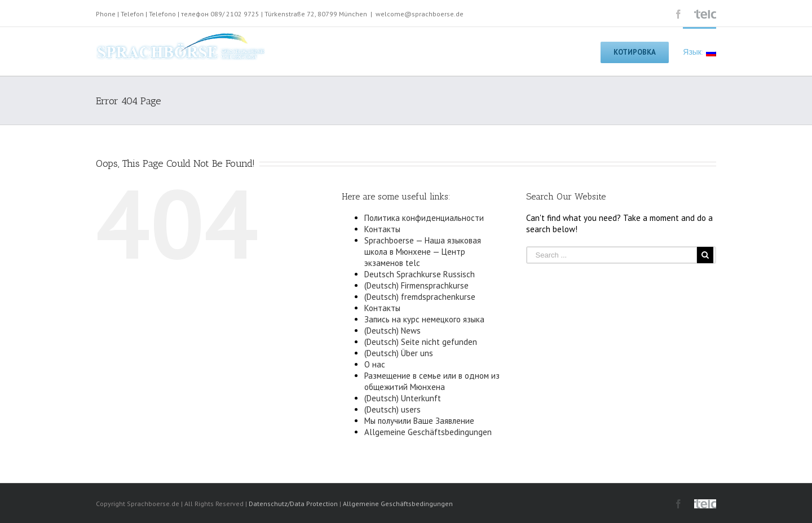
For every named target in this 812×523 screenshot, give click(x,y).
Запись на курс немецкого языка (424, 319)
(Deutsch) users (392, 409)
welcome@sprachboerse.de (420, 14)
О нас (375, 364)
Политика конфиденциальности (424, 218)
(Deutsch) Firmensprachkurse (416, 285)
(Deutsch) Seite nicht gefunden (421, 342)
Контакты (382, 229)
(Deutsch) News (392, 331)
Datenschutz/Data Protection (293, 504)
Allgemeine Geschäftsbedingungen (428, 432)
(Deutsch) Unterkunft (403, 398)
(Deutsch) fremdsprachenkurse (420, 297)
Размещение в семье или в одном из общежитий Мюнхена (432, 381)
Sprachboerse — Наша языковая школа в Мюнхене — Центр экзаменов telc (423, 252)
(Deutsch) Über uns (399, 353)
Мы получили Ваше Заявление (419, 421)
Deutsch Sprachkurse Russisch (420, 274)
